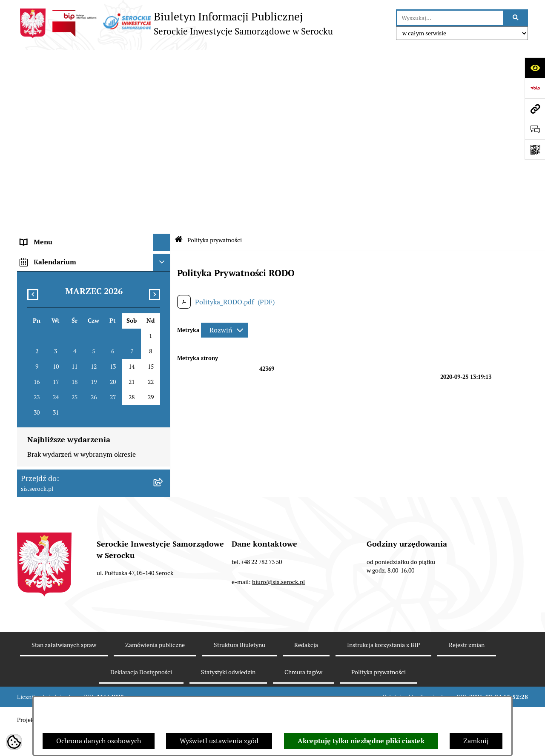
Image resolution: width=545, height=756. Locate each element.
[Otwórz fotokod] (535, 149)
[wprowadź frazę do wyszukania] (450, 18)
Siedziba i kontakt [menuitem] (48, 95)
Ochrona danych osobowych (99, 741)
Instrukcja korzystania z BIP (383, 668)
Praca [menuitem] (29, 180)
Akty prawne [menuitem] (40, 112)
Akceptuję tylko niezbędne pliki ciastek (361, 741)
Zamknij (476, 741)
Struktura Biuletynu (240, 668)
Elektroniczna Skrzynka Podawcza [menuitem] (72, 214)
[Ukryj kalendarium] (162, 286)
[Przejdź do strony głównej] (175, 23)
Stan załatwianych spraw (64, 668)
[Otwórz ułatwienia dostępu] (535, 68)
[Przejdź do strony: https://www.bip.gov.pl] (535, 88)
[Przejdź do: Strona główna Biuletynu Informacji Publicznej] (179, 59)
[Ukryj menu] (162, 61)
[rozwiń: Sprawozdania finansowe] (164, 130)
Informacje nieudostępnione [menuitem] (64, 146)
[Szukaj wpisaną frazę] (516, 18)
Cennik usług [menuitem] (40, 197)
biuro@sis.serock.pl (278, 605)
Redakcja (306, 668)
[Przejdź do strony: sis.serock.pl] (535, 109)
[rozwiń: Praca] (164, 181)
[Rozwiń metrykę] (224, 149)
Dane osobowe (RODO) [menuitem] (55, 265)
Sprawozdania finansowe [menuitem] (59, 129)
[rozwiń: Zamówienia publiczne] (164, 249)
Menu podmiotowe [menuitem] (49, 78)
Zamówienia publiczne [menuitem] (55, 248)
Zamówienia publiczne (155, 668)
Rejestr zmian (467, 668)
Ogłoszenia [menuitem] (37, 163)
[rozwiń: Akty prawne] (164, 113)
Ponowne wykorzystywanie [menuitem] (62, 231)
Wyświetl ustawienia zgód (219, 741)
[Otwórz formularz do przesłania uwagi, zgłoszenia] (535, 129)
